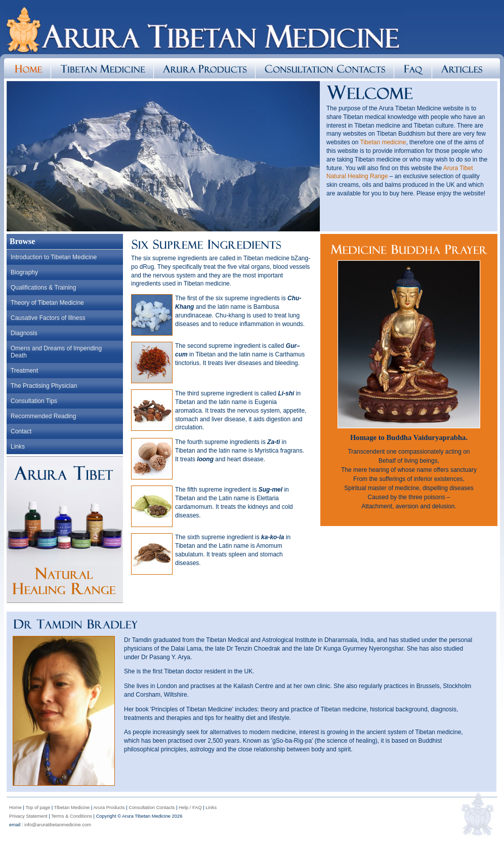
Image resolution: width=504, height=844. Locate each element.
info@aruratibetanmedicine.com (58, 825)
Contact (21, 431)
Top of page (38, 808)
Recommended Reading (43, 416)
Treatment (24, 371)
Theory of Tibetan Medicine (47, 303)
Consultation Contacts (152, 808)
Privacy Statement (28, 816)
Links (18, 447)
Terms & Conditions (72, 816)
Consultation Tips (34, 401)
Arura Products (109, 808)
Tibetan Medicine (72, 808)
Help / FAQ (190, 808)
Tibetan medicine (383, 142)
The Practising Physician (44, 386)
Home (15, 808)
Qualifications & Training (43, 288)
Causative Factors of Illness (48, 318)
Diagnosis (24, 333)
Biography (24, 272)
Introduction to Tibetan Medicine (54, 257)
